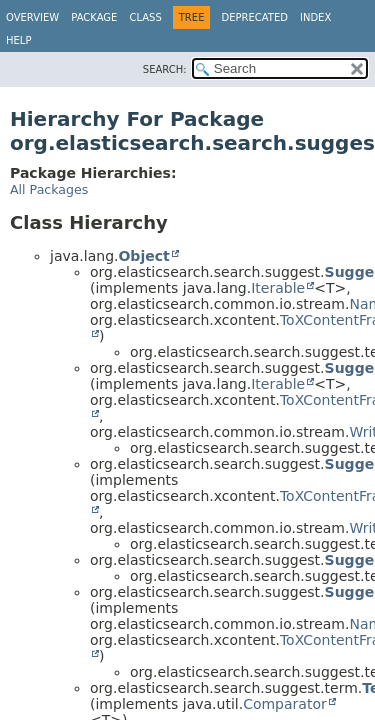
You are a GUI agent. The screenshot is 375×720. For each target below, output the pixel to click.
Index (315, 17)
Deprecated (254, 17)
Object (143, 256)
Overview (32, 17)
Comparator (285, 704)
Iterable (278, 288)
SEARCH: (165, 69)
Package (94, 17)
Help (18, 40)
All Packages (49, 189)
